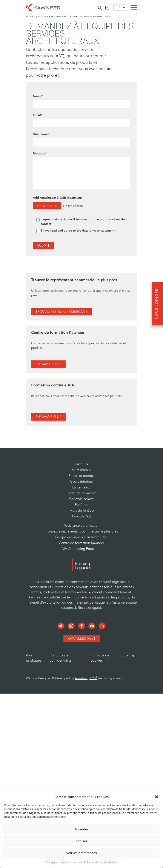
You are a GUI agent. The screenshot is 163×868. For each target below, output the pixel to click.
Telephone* (81, 140)
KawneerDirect (82, 639)
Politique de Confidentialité (100, 862)
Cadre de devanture (82, 493)
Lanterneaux (82, 488)
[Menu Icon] (135, 8)
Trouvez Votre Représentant (61, 312)
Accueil (30, 17)
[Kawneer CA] (107, 8)
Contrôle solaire (81, 499)
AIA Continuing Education (81, 549)
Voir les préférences (81, 853)
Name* (81, 101)
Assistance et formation (52, 17)
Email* (81, 121)
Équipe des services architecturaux (82, 537)
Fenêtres (81, 505)
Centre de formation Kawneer (81, 543)
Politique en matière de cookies (64, 862)
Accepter (81, 829)
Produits (82, 464)
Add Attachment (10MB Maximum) (81, 204)
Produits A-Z (81, 517)
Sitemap (129, 656)
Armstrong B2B (86, 678)
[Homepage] (43, 7)
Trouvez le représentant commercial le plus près (81, 532)
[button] (157, 797)
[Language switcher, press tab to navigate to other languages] (120, 8)
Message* (81, 171)
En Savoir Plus (48, 365)
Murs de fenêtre (82, 511)
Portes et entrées (81, 476)
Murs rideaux (81, 470)
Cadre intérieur (81, 482)
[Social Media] (61, 625)
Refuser (81, 841)
